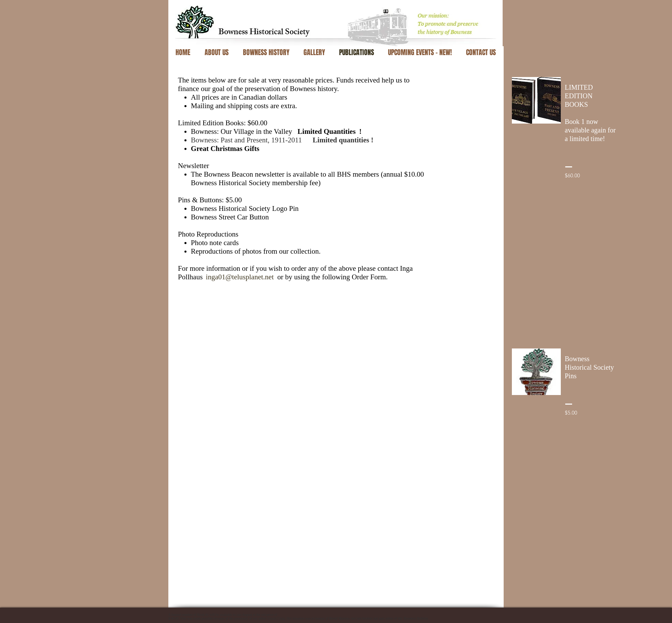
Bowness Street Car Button (230, 217)
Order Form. (370, 277)
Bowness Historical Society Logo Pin (245, 208)
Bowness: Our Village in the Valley (276, 131)
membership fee (295, 183)
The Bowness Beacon (222, 174)
